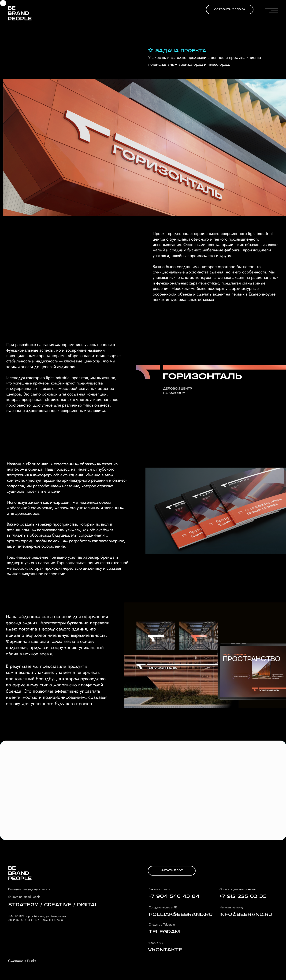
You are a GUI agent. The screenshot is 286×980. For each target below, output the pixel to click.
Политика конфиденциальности (29, 889)
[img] (20, 13)
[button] (230, 10)
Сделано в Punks (22, 961)
